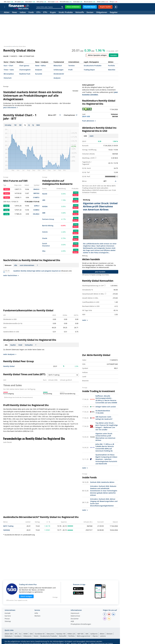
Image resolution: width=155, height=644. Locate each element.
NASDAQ (7, 530)
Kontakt (8, 613)
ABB (44, 213)
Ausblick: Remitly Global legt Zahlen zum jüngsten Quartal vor (37, 271)
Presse (7, 619)
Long (76, 193)
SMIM (25, 634)
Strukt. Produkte (66, 13)
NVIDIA (45, 206)
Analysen (39, 70)
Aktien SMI (9, 634)
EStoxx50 (63, 2)
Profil (70, 70)
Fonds (31, 13)
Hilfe (36, 613)
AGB (72, 621)
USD (85, 136)
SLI (20, 634)
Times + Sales (9, 70)
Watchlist (112, 70)
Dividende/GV (59, 74)
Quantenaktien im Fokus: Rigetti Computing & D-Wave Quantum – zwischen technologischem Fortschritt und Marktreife (106, 459)
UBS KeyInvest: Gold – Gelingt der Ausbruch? (104, 418)
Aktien (7, 13)
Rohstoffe (80, 13)
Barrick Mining (48, 226)
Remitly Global (9, 366)
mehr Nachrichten (11, 275)
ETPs (45, 13)
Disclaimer (75, 619)
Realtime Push (25, 74)
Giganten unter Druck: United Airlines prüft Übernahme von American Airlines (105, 437)
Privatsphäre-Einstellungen (81, 624)
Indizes (23, 13)
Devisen (90, 13)
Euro (49, 2)
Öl (110, 2)
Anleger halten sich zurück (106, 407)
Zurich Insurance (46, 245)
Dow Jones (50, 634)
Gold (75, 2)
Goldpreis (94, 634)
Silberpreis (27, 636)
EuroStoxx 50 (40, 634)
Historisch (8, 78)
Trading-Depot (89, 70)
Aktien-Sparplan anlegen (97, 55)
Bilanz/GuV (58, 66)
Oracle (45, 238)
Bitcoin (86, 2)
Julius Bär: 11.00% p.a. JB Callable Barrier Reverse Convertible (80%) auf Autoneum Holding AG (105, 447)
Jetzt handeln (100, 272)
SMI (5, 2)
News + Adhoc (41, 66)
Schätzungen (59, 70)
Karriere (8, 616)
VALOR (6, 56)
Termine (71, 66)
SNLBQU (36, 214)
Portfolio (112, 66)
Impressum (75, 613)
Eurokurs (18, 636)
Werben (37, 616)
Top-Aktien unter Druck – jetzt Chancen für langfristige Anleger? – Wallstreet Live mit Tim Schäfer (107, 426)
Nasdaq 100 (61, 634)
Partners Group (48, 219)
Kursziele (39, 74)
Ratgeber (114, 13)
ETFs (38, 13)
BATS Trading (8, 526)
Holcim (45, 232)
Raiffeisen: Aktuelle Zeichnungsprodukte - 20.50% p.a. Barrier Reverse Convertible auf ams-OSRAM (106, 399)
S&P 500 (80, 634)
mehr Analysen (10, 354)
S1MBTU (36, 197)
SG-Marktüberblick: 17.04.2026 (103, 412)
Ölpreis (95, 636)
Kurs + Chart (8, 66)
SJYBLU (37, 206)
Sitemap (8, 621)
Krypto (53, 13)
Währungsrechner (84, 636)
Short (75, 195)
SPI (16, 2)
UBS (44, 200)
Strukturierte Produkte (93, 66)
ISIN (21, 56)
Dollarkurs (9, 636)
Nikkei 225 (71, 634)
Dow (27, 2)
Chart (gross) (24, 66)
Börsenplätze (9, 74)
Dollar (99, 2)
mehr (92, 136)
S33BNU (36, 210)
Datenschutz (75, 616)
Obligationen (102, 13)
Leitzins (103, 636)
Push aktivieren (89, 121)
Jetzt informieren (11, 108)
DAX (38, 2)
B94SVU (36, 189)
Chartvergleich (25, 70)
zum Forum (7, 442)
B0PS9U (36, 193)
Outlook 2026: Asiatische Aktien (102, 482)
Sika (44, 251)
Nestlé (45, 194)
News (15, 13)
